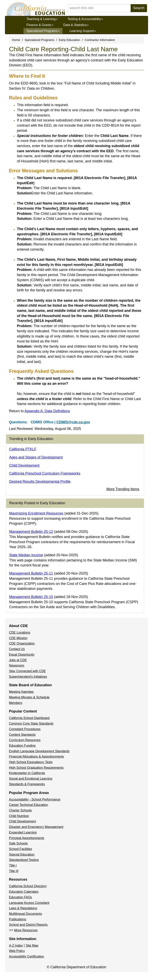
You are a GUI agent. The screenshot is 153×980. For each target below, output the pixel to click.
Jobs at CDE (18, 660)
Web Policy (17, 951)
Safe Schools (18, 843)
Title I (13, 865)
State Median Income (26, 555)
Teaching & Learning (42, 19)
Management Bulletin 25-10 (31, 597)
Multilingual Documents (25, 914)
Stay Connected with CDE (27, 671)
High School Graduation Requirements (36, 768)
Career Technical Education (28, 805)
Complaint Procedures (25, 729)
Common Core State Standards (31, 724)
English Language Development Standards (39, 751)
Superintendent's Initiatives (28, 677)
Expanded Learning (23, 832)
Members (16, 703)
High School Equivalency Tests (31, 762)
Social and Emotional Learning (31, 779)
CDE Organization (22, 643)
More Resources (26, 930)
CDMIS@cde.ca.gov (73, 422)
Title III (14, 871)
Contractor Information (100, 40)
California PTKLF (23, 449)
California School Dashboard (29, 718)
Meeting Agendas (21, 692)
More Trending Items (123, 489)
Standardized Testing (24, 860)
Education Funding (22, 746)
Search (139, 8)
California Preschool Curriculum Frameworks (45, 473)
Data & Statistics (76, 25)
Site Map (32, 946)
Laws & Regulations (23, 908)
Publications (18, 919)
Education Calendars (24, 892)
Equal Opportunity (22, 655)
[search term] (99, 8)
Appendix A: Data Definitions (47, 411)
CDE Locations (20, 632)
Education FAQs (21, 897)
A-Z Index (16, 946)
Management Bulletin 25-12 (31, 532)
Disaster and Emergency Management (36, 827)
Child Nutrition (19, 816)
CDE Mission (18, 638)
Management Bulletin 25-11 (31, 573)
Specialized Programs (43, 31)
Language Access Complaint (29, 903)
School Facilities (21, 849)
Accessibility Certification (26, 956)
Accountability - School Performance (35, 799)
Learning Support (83, 31)
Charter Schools (20, 810)
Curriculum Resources (25, 740)
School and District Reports (28, 925)
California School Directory (28, 886)
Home (16, 40)
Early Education (69, 40)
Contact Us (17, 649)
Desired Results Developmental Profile (40, 482)
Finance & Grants (40, 25)
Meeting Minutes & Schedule (29, 697)
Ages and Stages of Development (36, 457)
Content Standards (22, 735)
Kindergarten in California (27, 773)
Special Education (22, 854)
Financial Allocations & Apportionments (36, 757)
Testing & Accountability (85, 19)
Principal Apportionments (27, 838)
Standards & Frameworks (27, 784)
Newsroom (17, 665)
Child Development (24, 465)
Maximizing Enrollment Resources (36, 513)
